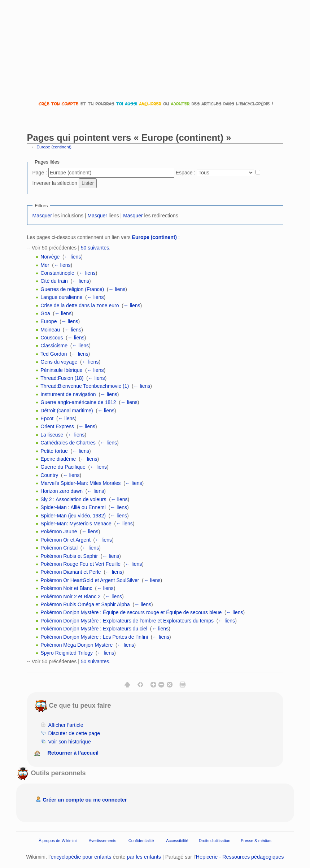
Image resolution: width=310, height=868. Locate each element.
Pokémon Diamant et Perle (71, 572)
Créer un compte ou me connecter (85, 800)
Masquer (42, 216)
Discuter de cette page (74, 733)
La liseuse (52, 435)
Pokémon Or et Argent (66, 540)
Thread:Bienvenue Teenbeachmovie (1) (85, 386)
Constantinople (57, 273)
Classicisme (54, 346)
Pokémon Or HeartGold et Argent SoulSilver (90, 580)
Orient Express (57, 426)
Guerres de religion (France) (72, 289)
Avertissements (102, 841)
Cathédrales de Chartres (68, 443)
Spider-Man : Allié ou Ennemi (73, 507)
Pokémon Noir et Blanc (66, 588)
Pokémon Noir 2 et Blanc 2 (71, 596)
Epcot (47, 418)
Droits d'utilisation (215, 841)
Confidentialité (141, 841)
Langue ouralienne (61, 297)
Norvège (50, 257)
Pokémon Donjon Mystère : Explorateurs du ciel (94, 629)
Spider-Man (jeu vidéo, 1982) (73, 516)
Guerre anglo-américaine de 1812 (78, 402)
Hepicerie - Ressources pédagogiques (240, 857)
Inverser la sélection (55, 183)
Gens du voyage (59, 362)
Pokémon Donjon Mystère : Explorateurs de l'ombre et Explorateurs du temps (127, 621)
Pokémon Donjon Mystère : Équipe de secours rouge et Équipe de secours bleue (131, 612)
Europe (49, 321)
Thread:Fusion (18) (62, 378)
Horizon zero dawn (62, 491)
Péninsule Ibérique (61, 370)
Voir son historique (69, 742)
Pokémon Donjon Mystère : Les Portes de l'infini (94, 637)
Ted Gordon (54, 354)
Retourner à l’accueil (73, 753)
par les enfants (144, 857)
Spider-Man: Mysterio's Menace (76, 524)
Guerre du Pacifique (63, 467)
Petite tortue (54, 451)
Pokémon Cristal (59, 548)
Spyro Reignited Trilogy (67, 653)
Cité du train (54, 281)
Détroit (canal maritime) (67, 411)
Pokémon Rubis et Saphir (69, 556)
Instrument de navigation (68, 394)
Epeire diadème (58, 459)
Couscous (52, 338)
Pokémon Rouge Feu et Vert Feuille (80, 564)
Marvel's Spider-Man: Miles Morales (80, 483)
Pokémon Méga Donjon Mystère (77, 645)
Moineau (50, 330)
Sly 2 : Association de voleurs (73, 499)
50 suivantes (95, 248)
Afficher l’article (66, 725)
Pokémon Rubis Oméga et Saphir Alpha (85, 604)
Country (49, 475)
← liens (73, 257)
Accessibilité (177, 841)
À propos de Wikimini (58, 841)
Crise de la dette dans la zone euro (80, 305)
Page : (40, 173)
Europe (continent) (54, 147)
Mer (45, 265)
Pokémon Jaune (59, 531)
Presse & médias (256, 841)
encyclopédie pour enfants (81, 857)
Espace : (185, 173)
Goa (45, 313)
